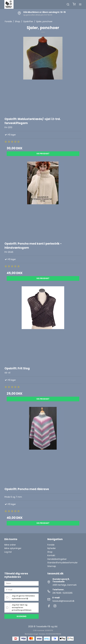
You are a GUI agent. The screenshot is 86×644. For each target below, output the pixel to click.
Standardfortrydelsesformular (62, 563)
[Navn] (21, 583)
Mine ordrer (10, 545)
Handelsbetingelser (57, 559)
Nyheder (52, 548)
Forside (51, 545)
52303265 (68, 593)
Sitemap (52, 566)
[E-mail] (21, 589)
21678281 (57, 593)
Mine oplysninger (13, 548)
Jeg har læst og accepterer (22, 608)
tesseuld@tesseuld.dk (63, 601)
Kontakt (51, 555)
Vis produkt (43, 154)
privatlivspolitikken (22, 610)
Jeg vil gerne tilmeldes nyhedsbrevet (23, 597)
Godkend (21, 616)
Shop (50, 552)
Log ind (8, 552)
